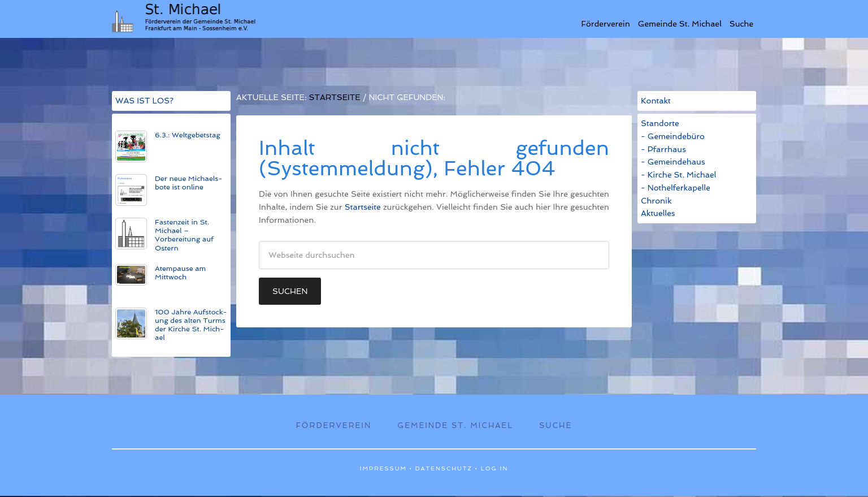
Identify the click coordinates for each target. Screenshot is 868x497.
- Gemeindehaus (673, 162)
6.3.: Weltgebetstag (188, 135)
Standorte (660, 123)
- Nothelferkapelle (676, 188)
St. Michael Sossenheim (186, 17)
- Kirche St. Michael (678, 175)
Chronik (656, 201)
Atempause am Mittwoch (180, 273)
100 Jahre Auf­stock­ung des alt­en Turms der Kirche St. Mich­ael (191, 325)
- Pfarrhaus (663, 149)
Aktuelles (658, 213)
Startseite (363, 207)
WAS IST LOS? (144, 101)
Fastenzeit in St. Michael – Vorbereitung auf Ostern (184, 235)
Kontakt (656, 101)
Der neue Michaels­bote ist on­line (188, 183)
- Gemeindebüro (673, 136)
